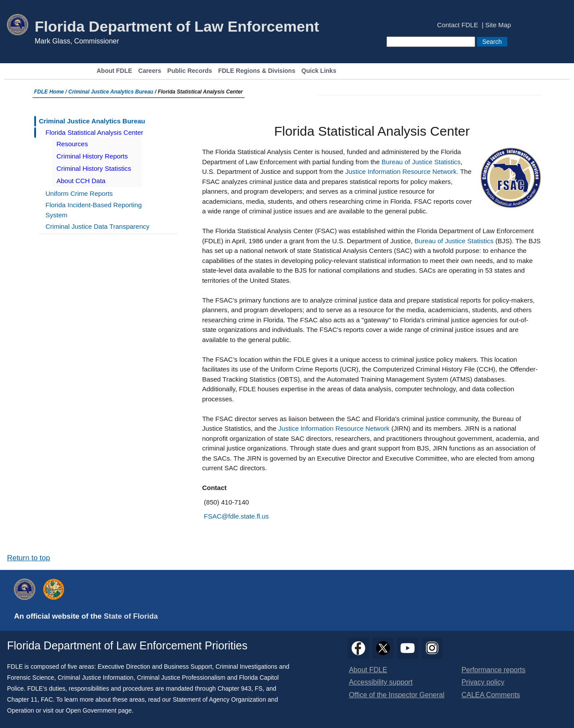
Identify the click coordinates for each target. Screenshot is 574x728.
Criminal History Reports (92, 156)
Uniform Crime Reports (79, 193)
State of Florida (131, 616)
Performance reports (494, 670)
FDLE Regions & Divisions (257, 71)
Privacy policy (483, 682)
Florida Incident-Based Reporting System (94, 210)
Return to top (29, 558)
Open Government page (99, 710)
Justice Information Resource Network (401, 171)
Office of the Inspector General (397, 695)
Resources (72, 144)
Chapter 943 (234, 688)
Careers (150, 71)
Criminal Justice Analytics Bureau (111, 92)
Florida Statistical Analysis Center (95, 132)
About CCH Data (81, 181)
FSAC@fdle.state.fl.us (236, 516)
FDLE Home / (51, 92)
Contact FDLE (457, 25)
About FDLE (114, 71)
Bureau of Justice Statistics (421, 162)
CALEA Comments (491, 695)
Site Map (498, 25)
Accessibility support (381, 682)
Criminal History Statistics (94, 168)
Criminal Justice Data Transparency (98, 226)
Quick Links (319, 71)
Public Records (190, 71)
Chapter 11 (22, 699)
